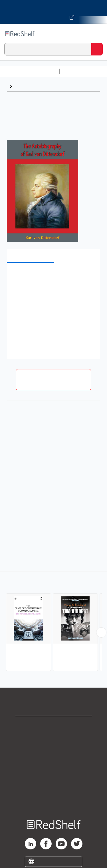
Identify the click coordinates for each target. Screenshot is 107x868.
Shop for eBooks (54, 725)
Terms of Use (53, 763)
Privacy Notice (53, 750)
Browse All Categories (30, 71)
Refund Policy (54, 776)
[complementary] (53, 622)
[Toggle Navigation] (97, 34)
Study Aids (77, 71)
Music (21, 86)
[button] (53, 276)
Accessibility (54, 788)
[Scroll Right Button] (101, 632)
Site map (54, 801)
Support (54, 738)
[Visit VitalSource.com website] (53, 12)
